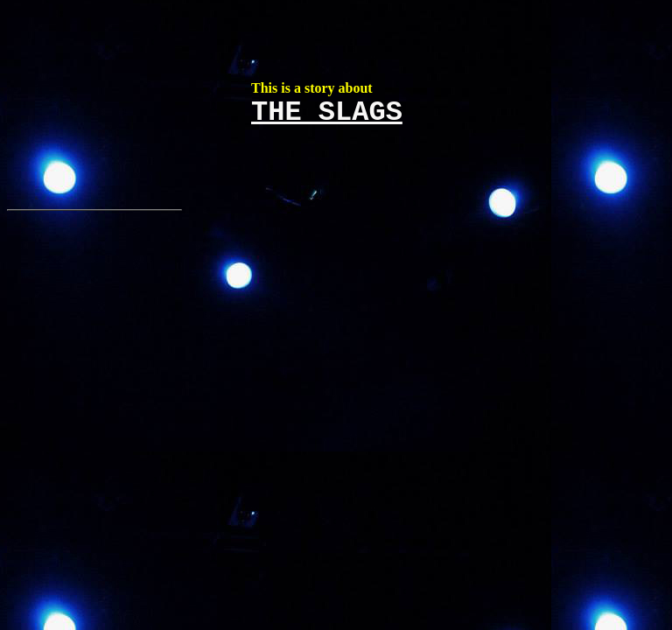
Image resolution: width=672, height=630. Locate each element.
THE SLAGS (327, 112)
